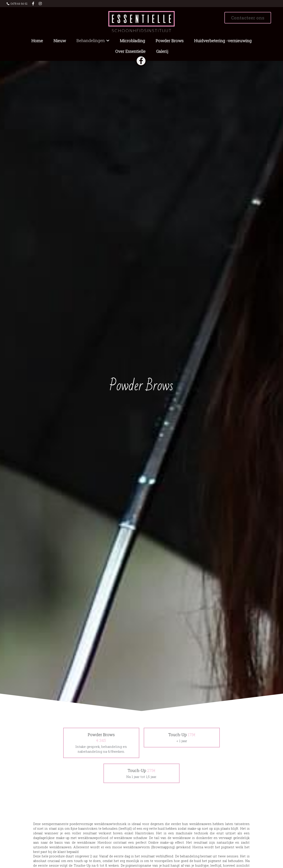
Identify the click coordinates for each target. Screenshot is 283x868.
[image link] (141, 21)
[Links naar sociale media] (33, 4)
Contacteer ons (248, 18)
